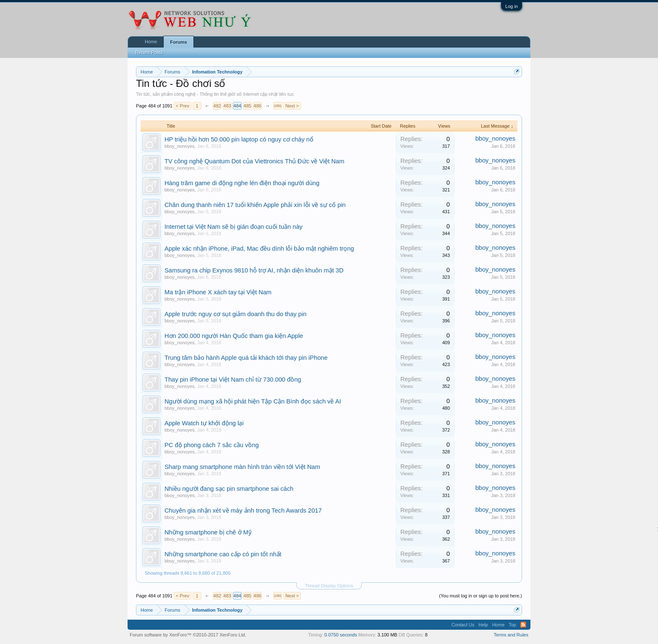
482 (217, 106)
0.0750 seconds (341, 635)
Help (483, 625)
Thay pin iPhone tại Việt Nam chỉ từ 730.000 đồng (233, 380)
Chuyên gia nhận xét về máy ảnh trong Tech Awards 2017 (243, 510)
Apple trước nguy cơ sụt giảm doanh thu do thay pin (235, 314)
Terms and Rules (511, 635)
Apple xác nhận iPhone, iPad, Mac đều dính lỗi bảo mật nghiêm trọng (259, 249)
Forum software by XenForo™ (188, 635)
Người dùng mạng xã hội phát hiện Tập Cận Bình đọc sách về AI (253, 401)
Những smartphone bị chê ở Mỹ (208, 532)
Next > (292, 106)
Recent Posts (149, 52)
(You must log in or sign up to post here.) (480, 596)
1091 (277, 106)
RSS (523, 625)
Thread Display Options (329, 586)
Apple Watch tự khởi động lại (204, 423)
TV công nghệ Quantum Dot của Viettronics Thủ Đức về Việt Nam (254, 161)
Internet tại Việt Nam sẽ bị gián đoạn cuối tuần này (234, 227)
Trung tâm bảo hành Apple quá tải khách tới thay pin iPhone (246, 358)
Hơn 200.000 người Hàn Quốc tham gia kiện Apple (234, 336)
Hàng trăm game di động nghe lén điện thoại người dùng (242, 183)
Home (151, 42)
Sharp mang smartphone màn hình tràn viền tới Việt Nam (242, 467)
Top (512, 625)
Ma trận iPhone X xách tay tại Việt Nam (218, 292)
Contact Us (463, 625)
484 (237, 106)
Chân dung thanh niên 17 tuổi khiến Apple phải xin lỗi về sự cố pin (255, 205)
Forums (178, 42)
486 (257, 106)
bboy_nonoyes (180, 146)
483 (227, 106)
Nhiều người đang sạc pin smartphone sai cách (229, 489)
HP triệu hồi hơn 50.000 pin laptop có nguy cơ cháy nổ (239, 139)
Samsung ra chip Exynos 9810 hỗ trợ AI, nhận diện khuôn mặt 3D (254, 270)
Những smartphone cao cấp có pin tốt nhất (223, 554)
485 (247, 106)
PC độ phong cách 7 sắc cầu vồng (212, 445)
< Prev (183, 106)
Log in (512, 6)
